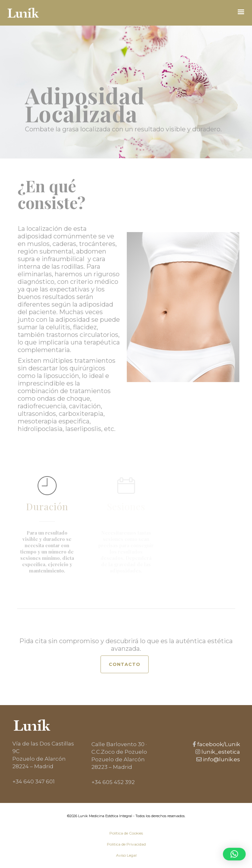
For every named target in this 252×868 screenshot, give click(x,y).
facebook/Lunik (218, 744)
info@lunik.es (221, 759)
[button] (234, 854)
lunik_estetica (220, 752)
